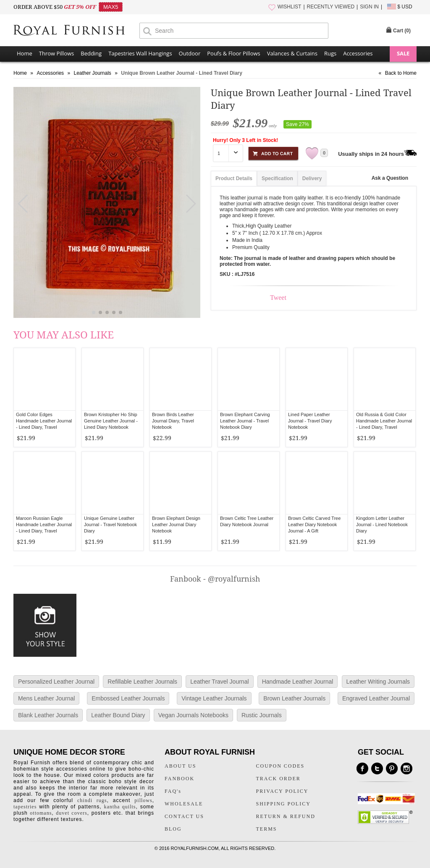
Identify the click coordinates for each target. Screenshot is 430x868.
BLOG (173, 829)
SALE (403, 53)
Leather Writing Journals (378, 682)
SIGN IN (369, 7)
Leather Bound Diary (118, 715)
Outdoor (190, 53)
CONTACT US (184, 816)
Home (25, 53)
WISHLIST (290, 7)
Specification (277, 178)
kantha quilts (120, 807)
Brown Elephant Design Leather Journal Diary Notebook (176, 524)
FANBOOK (180, 779)
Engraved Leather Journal (376, 698)
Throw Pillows (56, 53)
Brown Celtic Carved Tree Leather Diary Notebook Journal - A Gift (314, 524)
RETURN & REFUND (286, 816)
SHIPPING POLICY (283, 804)
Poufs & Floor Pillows (233, 53)
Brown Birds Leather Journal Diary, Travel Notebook (173, 421)
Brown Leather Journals (294, 698)
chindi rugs (92, 800)
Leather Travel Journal (219, 682)
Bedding (91, 53)
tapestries (25, 807)
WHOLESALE (184, 804)
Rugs (330, 53)
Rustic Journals (262, 715)
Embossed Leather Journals (128, 698)
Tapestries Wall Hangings (140, 53)
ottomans (41, 813)
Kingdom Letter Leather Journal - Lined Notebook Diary (382, 524)
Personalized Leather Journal (56, 682)
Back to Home (401, 73)
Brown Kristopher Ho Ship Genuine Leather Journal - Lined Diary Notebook (111, 421)
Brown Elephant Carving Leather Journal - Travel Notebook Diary (245, 421)
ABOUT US (180, 766)
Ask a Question (390, 178)
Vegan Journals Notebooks (193, 715)
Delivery (312, 178)
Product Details (234, 178)
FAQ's (173, 791)
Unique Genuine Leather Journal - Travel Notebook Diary (110, 524)
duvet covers (71, 813)
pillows (143, 800)
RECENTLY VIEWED (331, 7)
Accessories (358, 53)
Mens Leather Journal (46, 698)
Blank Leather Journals (48, 715)
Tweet (278, 298)
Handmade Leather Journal (298, 682)
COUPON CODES (281, 766)
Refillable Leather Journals (142, 682)
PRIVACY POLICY (282, 791)
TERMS (267, 829)
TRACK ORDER (278, 779)
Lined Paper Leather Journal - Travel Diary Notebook (310, 421)
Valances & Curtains (292, 53)
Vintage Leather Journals (214, 698)
